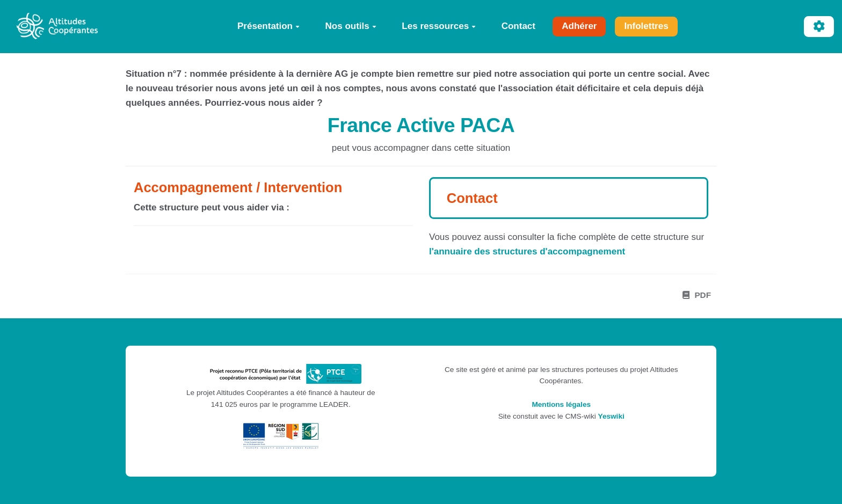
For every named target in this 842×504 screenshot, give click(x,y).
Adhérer (579, 26)
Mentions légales (561, 404)
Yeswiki (611, 416)
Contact (518, 26)
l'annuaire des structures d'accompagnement (527, 251)
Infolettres (646, 26)
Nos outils (351, 26)
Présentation (268, 26)
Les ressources (439, 26)
